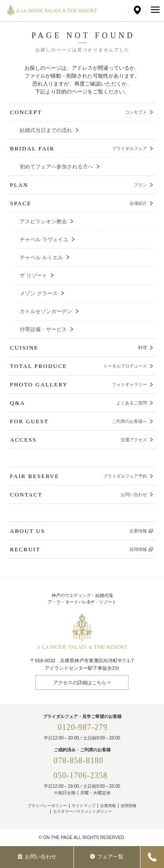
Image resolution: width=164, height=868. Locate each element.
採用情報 (129, 806)
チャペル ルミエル (41, 257)
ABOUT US (79, 531)
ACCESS (79, 440)
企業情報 (108, 806)
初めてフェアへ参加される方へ (56, 167)
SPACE (79, 203)
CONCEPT (79, 112)
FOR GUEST (79, 421)
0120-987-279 (83, 727)
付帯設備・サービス (43, 329)
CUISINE (79, 348)
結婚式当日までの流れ (46, 130)
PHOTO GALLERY (79, 384)
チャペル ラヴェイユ (44, 239)
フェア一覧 (107, 857)
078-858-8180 (83, 761)
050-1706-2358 (80, 775)
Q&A (79, 403)
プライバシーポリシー (47, 806)
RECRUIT (79, 549)
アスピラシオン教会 (43, 221)
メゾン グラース (39, 293)
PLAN (79, 185)
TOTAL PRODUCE (79, 366)
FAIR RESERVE (79, 476)
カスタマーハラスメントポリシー (82, 811)
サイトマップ (84, 806)
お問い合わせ (37, 857)
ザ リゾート (33, 275)
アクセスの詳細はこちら (80, 682)
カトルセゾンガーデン (46, 311)
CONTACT (79, 495)
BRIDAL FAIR (79, 148)
